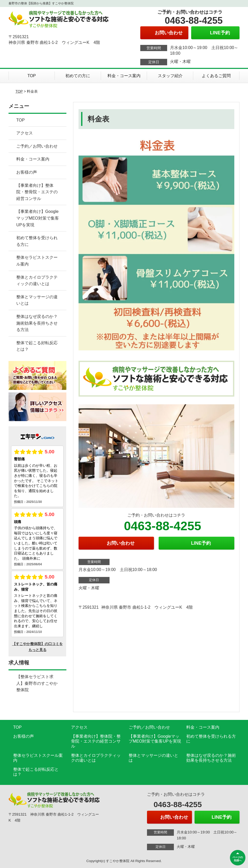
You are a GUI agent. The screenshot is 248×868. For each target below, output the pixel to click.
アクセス (25, 133)
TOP (32, 76)
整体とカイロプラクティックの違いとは (37, 281)
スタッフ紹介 (170, 76)
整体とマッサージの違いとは (37, 300)
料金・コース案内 (124, 76)
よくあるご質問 (216, 76)
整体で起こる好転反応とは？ (37, 346)
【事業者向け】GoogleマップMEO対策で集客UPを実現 (37, 218)
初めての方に (78, 76)
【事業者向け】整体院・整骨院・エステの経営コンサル (37, 192)
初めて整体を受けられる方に (37, 241)
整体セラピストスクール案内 (37, 261)
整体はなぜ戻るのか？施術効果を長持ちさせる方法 (37, 323)
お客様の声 (27, 172)
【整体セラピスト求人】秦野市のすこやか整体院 (37, 683)
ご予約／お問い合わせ (37, 146)
